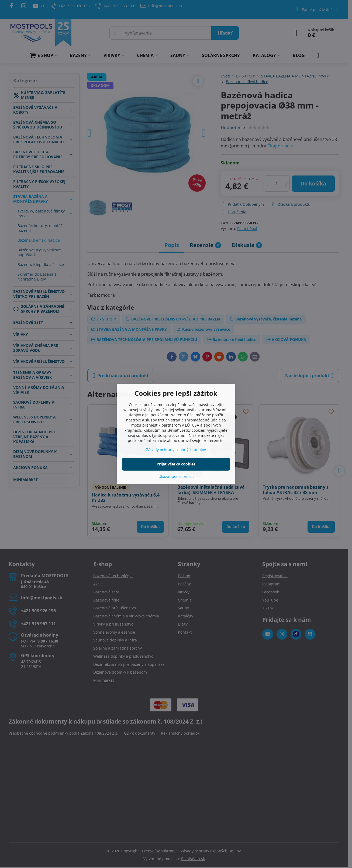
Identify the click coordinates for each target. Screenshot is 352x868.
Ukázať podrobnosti (176, 476)
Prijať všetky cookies (176, 464)
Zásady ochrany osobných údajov (176, 450)
